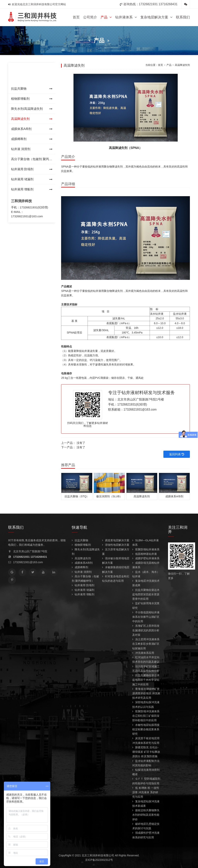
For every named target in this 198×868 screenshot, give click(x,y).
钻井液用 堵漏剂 (32, 179)
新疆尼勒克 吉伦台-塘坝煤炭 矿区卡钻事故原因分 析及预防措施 (146, 752)
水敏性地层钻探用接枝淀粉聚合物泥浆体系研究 (146, 729)
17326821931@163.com (27, 216)
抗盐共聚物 (32, 89)
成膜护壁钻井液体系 (146, 558)
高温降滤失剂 (32, 119)
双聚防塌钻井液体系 (146, 549)
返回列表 (177, 454)
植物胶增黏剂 (32, 99)
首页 (76, 17)
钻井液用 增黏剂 (32, 189)
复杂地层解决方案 (156, 17)
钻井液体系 (126, 17)
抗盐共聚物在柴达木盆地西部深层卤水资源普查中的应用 (146, 594)
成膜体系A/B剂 (32, 129)
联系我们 (183, 17)
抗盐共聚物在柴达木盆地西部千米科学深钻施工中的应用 (146, 680)
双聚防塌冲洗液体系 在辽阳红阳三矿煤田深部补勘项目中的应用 (146, 716)
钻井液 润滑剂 (32, 149)
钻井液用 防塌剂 (32, 169)
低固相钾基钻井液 (145, 554)
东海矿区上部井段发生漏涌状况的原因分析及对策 (146, 630)
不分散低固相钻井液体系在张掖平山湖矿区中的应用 (146, 617)
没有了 (81, 443)
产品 (106, 17)
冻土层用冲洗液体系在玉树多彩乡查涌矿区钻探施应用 (146, 644)
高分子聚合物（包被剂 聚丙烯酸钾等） (32, 161)
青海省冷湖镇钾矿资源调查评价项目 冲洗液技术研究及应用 (146, 693)
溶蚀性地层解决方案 (116, 545)
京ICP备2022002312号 (99, 860)
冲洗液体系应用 (143, 653)
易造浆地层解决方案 (116, 540)
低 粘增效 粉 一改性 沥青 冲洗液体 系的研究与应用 (146, 792)
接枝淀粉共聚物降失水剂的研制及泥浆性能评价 (146, 815)
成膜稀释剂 (32, 139)
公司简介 (90, 17)
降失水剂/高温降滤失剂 (32, 109)
